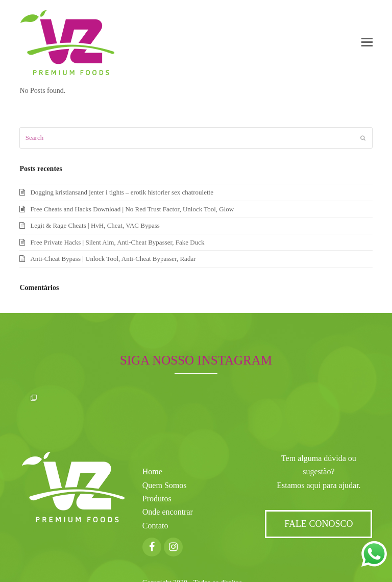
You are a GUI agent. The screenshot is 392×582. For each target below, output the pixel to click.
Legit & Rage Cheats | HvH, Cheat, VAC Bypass (95, 225)
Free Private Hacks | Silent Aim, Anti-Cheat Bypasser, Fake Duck (117, 242)
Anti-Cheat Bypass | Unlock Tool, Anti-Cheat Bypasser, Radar (113, 259)
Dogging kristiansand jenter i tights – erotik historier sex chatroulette (122, 192)
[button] (367, 42)
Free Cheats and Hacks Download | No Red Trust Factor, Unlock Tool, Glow (132, 209)
